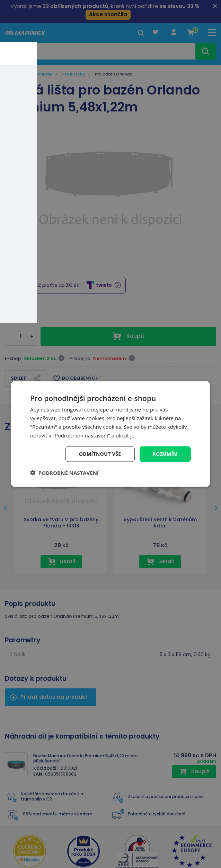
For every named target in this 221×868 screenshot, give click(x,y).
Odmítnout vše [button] (100, 454)
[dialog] (110, 434)
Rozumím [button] (165, 454)
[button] (64, 473)
